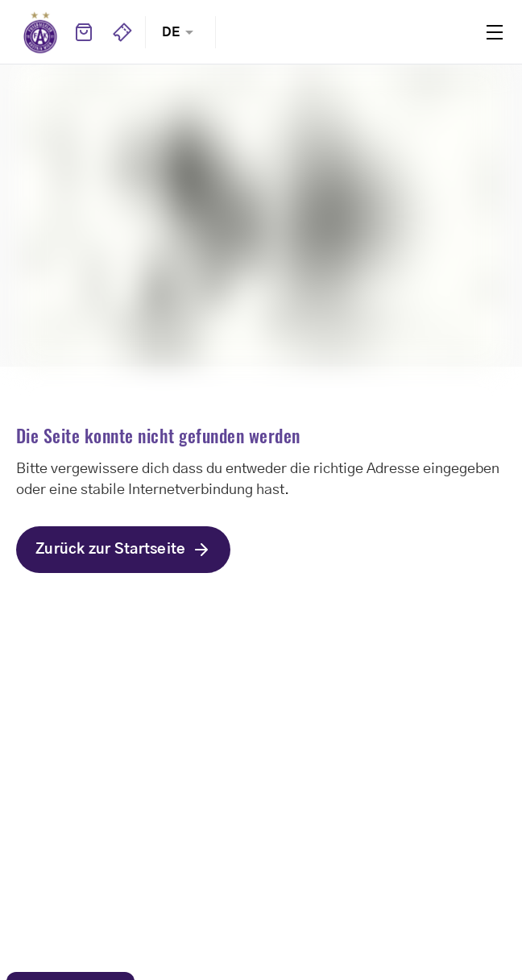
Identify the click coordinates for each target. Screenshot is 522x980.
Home (40, 32)
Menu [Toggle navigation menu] (495, 32)
